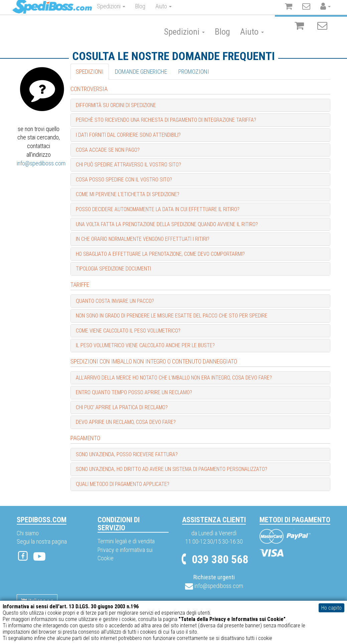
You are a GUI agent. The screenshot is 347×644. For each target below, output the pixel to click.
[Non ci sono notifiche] (322, 26)
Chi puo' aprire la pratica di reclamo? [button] (122, 407)
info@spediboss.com (41, 163)
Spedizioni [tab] (90, 72)
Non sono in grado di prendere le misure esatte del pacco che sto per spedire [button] (172, 316)
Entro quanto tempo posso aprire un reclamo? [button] (134, 392)
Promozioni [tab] (194, 72)
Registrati (291, 9)
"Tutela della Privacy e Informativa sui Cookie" (232, 619)
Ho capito (331, 608)
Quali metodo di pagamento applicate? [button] (123, 484)
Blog (222, 32)
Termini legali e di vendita (126, 541)
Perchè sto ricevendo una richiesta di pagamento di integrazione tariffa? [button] (166, 120)
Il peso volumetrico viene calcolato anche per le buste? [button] (145, 345)
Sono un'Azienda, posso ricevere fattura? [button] (127, 454)
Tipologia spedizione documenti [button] (113, 269)
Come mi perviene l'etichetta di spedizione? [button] (128, 194)
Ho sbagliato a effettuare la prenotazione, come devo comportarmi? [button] (160, 254)
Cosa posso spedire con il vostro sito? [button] (124, 180)
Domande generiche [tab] (141, 72)
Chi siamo (28, 533)
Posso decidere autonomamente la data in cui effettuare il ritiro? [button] (158, 209)
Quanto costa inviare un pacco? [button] (115, 301)
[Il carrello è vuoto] (299, 26)
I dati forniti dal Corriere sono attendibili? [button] (128, 135)
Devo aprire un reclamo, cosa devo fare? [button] (126, 422)
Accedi (321, 8)
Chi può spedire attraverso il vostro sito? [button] (128, 165)
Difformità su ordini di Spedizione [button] (116, 105)
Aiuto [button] (252, 32)
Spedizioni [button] (184, 32)
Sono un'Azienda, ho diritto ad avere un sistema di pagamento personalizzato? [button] (171, 469)
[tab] (200, 105)
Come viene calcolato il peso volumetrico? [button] (128, 331)
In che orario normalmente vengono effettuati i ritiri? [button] (143, 239)
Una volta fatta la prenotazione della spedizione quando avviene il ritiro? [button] (167, 224)
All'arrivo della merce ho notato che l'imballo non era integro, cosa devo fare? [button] (174, 378)
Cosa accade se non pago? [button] (108, 150)
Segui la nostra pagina (42, 541)
